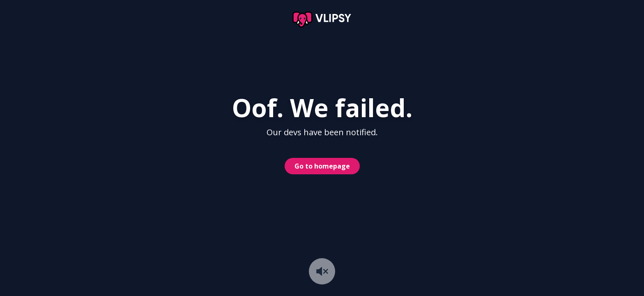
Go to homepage (322, 166)
